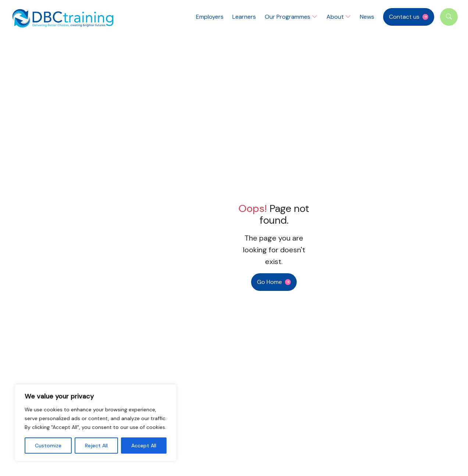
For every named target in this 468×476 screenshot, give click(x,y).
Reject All (96, 446)
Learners (244, 17)
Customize (48, 446)
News (367, 17)
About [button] (339, 17)
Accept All (144, 446)
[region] (96, 423)
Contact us (404, 17)
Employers (210, 17)
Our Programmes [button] (291, 17)
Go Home (269, 282)
